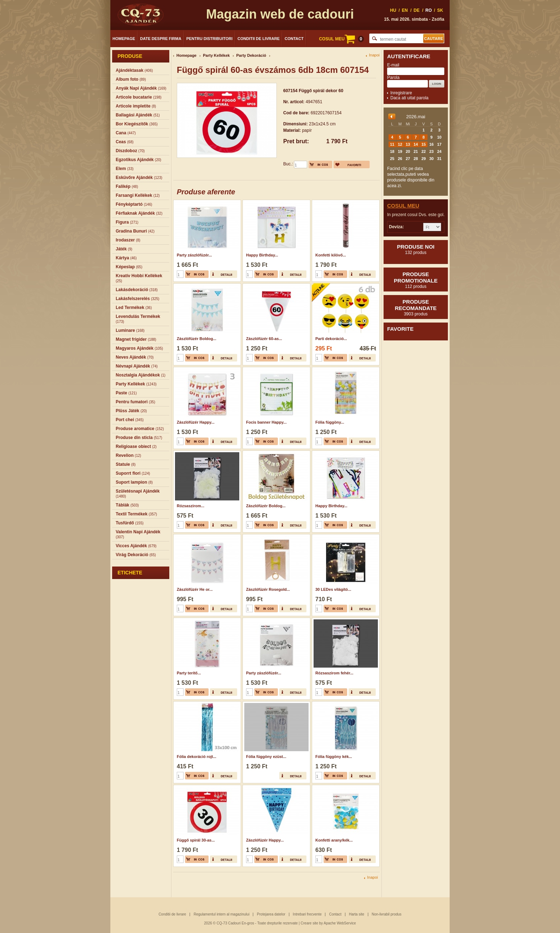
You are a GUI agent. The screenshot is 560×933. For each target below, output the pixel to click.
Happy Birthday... (262, 255)
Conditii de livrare (259, 39)
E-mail (393, 65)
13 (408, 144)
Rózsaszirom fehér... (334, 673)
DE (417, 10)
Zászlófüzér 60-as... (264, 339)
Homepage (124, 39)
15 (424, 144)
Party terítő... (189, 673)
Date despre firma (161, 39)
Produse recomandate (416, 308)
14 (416, 144)
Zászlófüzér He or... (195, 589)
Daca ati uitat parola (409, 98)
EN (405, 10)
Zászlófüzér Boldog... (197, 339)
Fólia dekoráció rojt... (197, 757)
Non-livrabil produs (387, 914)
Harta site (357, 914)
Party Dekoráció (251, 55)
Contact (294, 39)
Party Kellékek (216, 55)
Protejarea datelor (271, 914)
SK (440, 10)
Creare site (309, 923)
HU (393, 10)
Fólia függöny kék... (334, 757)
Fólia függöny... (330, 422)
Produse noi (416, 249)
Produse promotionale (416, 280)
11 (392, 144)
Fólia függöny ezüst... (266, 757)
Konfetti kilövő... (331, 255)
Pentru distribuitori (209, 39)
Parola (393, 78)
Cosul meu (403, 206)
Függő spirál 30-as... (196, 840)
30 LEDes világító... (333, 589)
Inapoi (374, 55)
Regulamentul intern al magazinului (221, 914)
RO (429, 10)
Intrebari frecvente (307, 914)
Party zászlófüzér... (194, 255)
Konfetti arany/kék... (334, 840)
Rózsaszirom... (191, 506)
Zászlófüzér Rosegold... (268, 589)
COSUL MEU (341, 39)
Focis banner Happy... (266, 422)
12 (400, 144)
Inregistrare (401, 93)
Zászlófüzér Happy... (196, 422)
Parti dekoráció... (331, 339)
